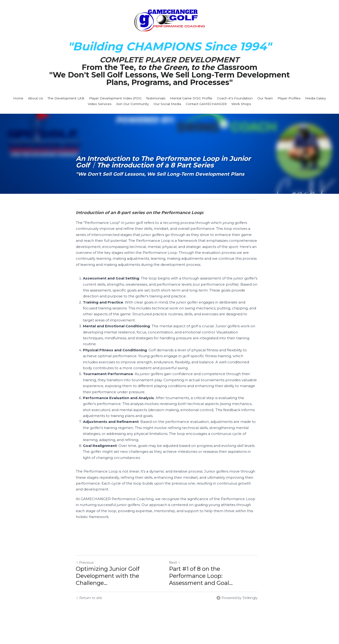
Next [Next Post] (178, 557)
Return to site (89, 592)
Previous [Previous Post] (85, 557)
